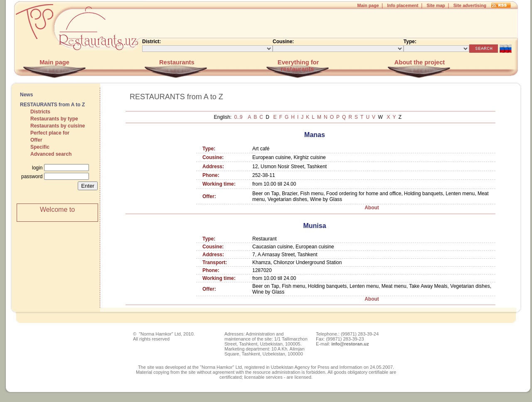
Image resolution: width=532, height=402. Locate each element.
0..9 (239, 117)
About (372, 208)
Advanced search (51, 154)
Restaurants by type (54, 119)
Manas (315, 135)
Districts (40, 112)
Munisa (314, 226)
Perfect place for (50, 133)
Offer (36, 140)
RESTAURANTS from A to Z (52, 105)
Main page (368, 5)
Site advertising (470, 5)
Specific (40, 147)
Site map (436, 5)
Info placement (403, 5)
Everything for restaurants (297, 66)
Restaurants (176, 62)
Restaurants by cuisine (58, 126)
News (26, 95)
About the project (419, 62)
